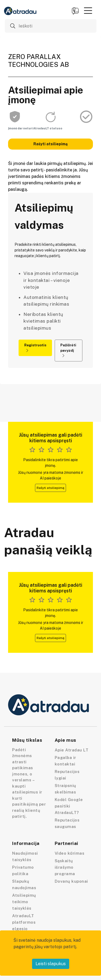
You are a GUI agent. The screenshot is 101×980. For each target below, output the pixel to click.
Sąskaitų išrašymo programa (65, 867)
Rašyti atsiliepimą (50, 144)
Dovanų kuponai (71, 881)
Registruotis (35, 348)
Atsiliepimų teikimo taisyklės (24, 902)
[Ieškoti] (51, 26)
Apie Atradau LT (72, 750)
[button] (88, 11)
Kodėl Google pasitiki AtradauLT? (69, 806)
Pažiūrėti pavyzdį (68, 350)
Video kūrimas (70, 853)
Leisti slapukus (51, 964)
